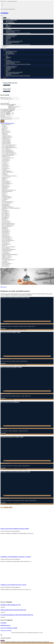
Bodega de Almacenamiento (15, 107)
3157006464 (4, 13)
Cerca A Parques (7, 149)
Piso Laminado (6, 216)
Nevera (4, 200)
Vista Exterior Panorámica (8, 260)
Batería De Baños (7, 132)
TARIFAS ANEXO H (10, 32)
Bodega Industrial (15, 108)
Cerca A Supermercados (8, 151)
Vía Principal (6, 252)
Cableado (5, 133)
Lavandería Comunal (7, 198)
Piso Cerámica (6, 215)
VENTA (7, 27)
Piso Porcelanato (6, 221)
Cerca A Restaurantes (8, 150)
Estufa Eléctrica (6, 186)
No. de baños (3, 112)
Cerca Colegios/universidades (9, 154)
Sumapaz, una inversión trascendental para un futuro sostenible (15, 529)
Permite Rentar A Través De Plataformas (11, 208)
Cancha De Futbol (6, 141)
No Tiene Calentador (7, 203)
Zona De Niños (6, 265)
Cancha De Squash (7, 142)
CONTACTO (6, 46)
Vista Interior (6, 261)
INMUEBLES (6, 24)
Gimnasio (5, 189)
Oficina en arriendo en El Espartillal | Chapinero (11, 367)
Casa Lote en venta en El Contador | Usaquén (11, 332)
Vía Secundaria (6, 253)
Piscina (4, 209)
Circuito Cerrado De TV (8, 158)
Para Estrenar (6, 204)
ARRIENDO (8, 26)
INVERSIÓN (8, 29)
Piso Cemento (6, 213)
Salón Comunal (6, 234)
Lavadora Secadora (7, 197)
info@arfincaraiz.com (12, 1)
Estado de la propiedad (5, 105)
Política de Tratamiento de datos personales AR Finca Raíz (18, 45)
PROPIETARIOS (7, 19)
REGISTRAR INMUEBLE (11, 20)
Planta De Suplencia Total (8, 225)
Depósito (5, 178)
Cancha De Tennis (6, 144)
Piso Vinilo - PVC (6, 222)
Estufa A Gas (6, 185)
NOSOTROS (6, 34)
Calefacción (5, 135)
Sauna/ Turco (5, 235)
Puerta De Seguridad (7, 226)
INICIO (5, 18)
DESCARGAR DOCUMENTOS (13, 42)
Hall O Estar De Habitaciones (9, 190)
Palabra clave (3, 98)
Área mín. (4, 118)
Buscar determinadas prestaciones (8, 123)
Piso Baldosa (6, 212)
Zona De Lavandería (7, 264)
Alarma (4, 126)
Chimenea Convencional (8, 155)
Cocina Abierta (6, 159)
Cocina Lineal (6, 166)
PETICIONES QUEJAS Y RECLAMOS (14, 41)
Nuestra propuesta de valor (10, 83)
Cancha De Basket (7, 140)
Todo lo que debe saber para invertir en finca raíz (13, 610)
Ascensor (5, 128)
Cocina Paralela (6, 168)
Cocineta (5, 169)
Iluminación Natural (7, 191)
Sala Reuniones (6, 231)
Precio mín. (3, 113)
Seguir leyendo (4, 536)
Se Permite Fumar (6, 236)
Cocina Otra (5, 167)
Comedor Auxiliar (7, 171)
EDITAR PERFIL (9, 21)
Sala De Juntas (6, 230)
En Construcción (6, 182)
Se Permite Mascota (7, 238)
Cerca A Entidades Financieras (9, 148)
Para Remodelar (6, 206)
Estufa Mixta (6, 188)
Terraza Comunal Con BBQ (9, 247)
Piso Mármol (5, 218)
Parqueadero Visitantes (8, 207)
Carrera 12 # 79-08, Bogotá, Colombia (9, 628)
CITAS (5, 47)
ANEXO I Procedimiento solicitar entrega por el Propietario (18, 33)
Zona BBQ (5, 262)
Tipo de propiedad (4, 109)
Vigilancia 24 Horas (7, 257)
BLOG (7, 40)
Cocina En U (6, 163)
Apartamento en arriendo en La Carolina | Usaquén (12, 437)
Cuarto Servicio (6, 177)
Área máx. (4, 119)
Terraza (4, 245)
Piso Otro (5, 220)
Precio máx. (3, 114)
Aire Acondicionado (7, 124)
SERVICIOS (6, 28)
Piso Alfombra (6, 211)
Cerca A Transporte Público (9, 153)
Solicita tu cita (3, 287)
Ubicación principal (5, 103)
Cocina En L (5, 162)
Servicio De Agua (7, 239)
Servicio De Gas (6, 242)
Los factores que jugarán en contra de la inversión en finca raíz (17, 615)
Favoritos (2, 9)
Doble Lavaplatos (7, 181)
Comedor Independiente (8, 172)
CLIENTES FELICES (10, 36)
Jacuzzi (4, 194)
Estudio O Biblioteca (7, 184)
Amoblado (5, 127)
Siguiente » (6, 508)
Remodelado (5, 229)
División (4, 180)
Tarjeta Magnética (6, 244)
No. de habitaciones (5, 110)
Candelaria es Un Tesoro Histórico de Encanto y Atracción (13, 585)
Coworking (5, 175)
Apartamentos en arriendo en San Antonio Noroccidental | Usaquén (15, 472)
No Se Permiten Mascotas (8, 202)
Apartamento (15, 106)
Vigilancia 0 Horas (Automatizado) (10, 255)
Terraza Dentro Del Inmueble (9, 249)
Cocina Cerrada (6, 160)
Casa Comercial (15, 109)
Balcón (4, 130)
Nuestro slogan (7, 89)
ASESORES (8, 38)
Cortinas (5, 173)
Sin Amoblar (6, 243)
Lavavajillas (5, 199)
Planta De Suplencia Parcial (8, 224)
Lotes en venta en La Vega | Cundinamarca (10, 402)
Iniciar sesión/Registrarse (10, 9)
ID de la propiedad (5, 99)
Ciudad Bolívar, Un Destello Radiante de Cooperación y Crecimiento (16, 557)
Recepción (5, 227)
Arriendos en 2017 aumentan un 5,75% (11, 605)
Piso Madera (6, 217)
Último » (10, 508)
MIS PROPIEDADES (10, 23)
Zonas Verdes (6, 266)
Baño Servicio (6, 131)
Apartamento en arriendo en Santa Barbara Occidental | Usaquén (15, 297)
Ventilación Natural (7, 251)
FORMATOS (8, 43)
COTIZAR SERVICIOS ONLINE (13, 31)
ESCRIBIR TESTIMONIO (11, 35)
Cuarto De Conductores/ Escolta (9, 176)
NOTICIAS (8, 39)
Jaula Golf (5, 195)
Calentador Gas (6, 139)
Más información (7, 85)
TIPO (7, 25)
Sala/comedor (6, 233)
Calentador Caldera (7, 136)
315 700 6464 (3, 623)
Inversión (5, 193)
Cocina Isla (5, 164)
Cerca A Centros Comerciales (9, 145)
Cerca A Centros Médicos (8, 146)
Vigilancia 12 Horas (7, 256)
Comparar (3, 641)
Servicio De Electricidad (8, 240)
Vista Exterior (6, 258)
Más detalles (3, 329)
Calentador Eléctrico (7, 137)
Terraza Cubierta (6, 248)
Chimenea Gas (6, 157)
